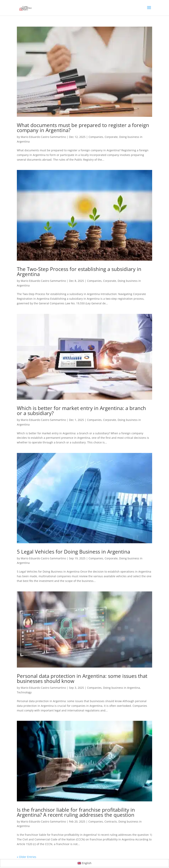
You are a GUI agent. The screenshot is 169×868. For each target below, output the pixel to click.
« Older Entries (27, 857)
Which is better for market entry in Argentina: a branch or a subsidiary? (81, 411)
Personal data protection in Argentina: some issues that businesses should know (82, 678)
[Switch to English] (85, 863)
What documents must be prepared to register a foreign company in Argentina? (83, 128)
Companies (96, 137)
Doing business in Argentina (122, 688)
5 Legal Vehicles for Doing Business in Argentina (73, 552)
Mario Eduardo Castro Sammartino (43, 137)
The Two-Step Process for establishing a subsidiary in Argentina (79, 272)
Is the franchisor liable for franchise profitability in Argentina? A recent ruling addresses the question (76, 812)
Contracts (111, 821)
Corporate (111, 137)
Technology (24, 692)
